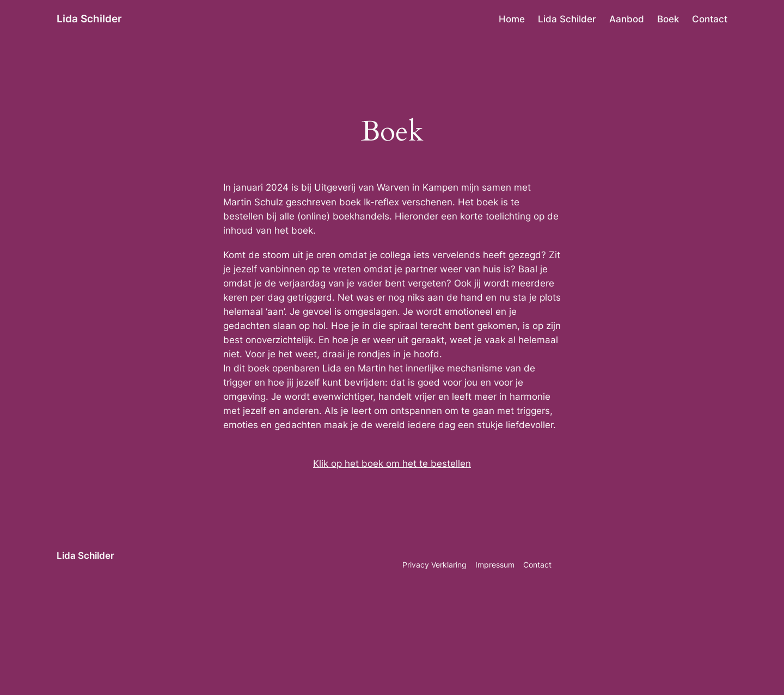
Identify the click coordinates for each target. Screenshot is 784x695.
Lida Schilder (89, 19)
